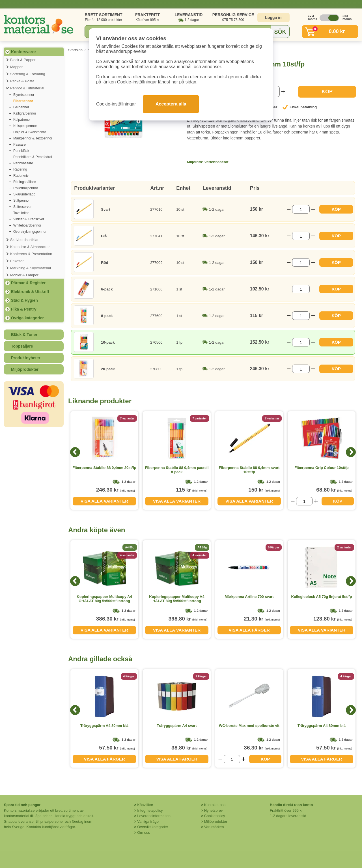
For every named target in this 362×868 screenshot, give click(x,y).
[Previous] (75, 452)
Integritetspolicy (150, 810)
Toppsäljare (22, 346)
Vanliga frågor (148, 821)
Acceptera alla (171, 104)
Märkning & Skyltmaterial (31, 268)
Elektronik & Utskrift (30, 292)
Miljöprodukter (25, 369)
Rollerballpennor (26, 188)
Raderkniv (21, 176)
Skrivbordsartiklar (24, 240)
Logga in (273, 18)
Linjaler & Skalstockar (30, 132)
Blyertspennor (24, 95)
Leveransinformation (154, 816)
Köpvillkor (145, 805)
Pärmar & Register (28, 283)
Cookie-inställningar (116, 104)
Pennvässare (23, 163)
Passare (20, 145)
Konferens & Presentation (31, 254)
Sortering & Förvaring (28, 74)
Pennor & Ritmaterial (27, 88)
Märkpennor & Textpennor (33, 138)
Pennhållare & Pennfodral (33, 157)
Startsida (75, 50)
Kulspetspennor (25, 126)
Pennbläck (21, 151)
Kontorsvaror (24, 52)
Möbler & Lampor (24, 275)
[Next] (351, 452)
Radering (20, 169)
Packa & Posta (22, 81)
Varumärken (214, 827)
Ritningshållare (24, 182)
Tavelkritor (21, 213)
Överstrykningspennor (30, 232)
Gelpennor (21, 107)
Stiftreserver (22, 207)
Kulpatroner (22, 120)
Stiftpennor (21, 201)
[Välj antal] (301, 209)
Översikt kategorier (153, 827)
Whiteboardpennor (27, 225)
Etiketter (17, 261)
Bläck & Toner (24, 335)
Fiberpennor (23, 101)
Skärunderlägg (24, 194)
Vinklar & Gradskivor (29, 219)
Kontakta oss (215, 805)
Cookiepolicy (215, 816)
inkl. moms (346, 18)
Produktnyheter (26, 358)
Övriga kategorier (27, 318)
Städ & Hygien (24, 300)
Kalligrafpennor (25, 113)
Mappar (16, 67)
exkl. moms (311, 18)
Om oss (144, 833)
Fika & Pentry (24, 309)
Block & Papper (23, 60)
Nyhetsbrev (214, 810)
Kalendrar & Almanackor (30, 247)
